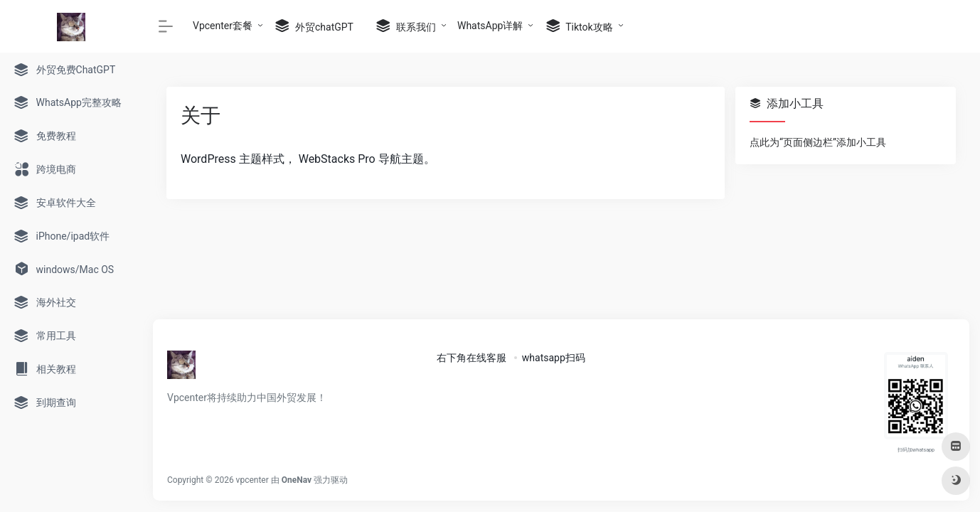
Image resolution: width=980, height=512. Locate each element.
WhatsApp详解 (490, 26)
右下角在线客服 (472, 358)
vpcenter (252, 480)
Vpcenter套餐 (223, 26)
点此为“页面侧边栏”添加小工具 (818, 142)
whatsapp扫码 (554, 358)
